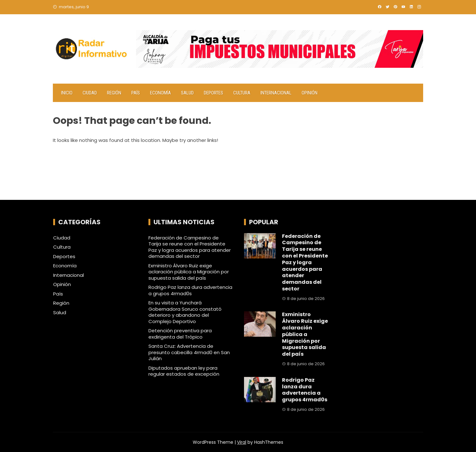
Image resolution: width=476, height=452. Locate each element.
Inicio (67, 93)
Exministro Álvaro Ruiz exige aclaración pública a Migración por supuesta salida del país (189, 272)
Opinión (310, 93)
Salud (187, 93)
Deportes (213, 93)
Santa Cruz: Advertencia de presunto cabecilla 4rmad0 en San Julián (189, 352)
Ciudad (90, 93)
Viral (242, 442)
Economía (160, 93)
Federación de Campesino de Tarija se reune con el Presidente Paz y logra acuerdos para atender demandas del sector (190, 247)
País (136, 93)
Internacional (276, 93)
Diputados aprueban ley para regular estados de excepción (184, 371)
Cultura (242, 93)
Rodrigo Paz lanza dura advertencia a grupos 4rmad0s (190, 290)
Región (114, 93)
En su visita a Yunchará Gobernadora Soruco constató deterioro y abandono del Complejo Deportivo (185, 312)
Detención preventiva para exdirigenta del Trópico (180, 334)
